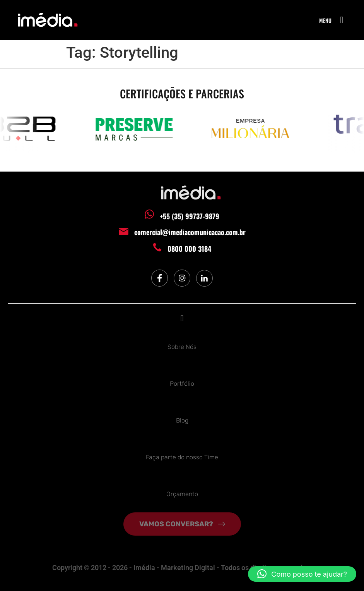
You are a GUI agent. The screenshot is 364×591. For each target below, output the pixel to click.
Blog (182, 420)
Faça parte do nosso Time (182, 457)
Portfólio (182, 384)
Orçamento (182, 494)
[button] (342, 20)
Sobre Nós (182, 347)
